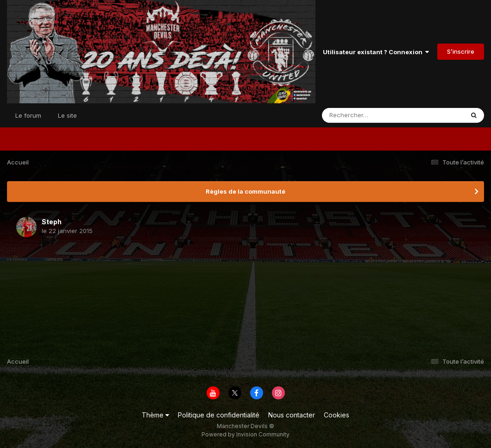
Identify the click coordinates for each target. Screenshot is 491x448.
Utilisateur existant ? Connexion (376, 52)
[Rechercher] (366, 115)
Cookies (337, 415)
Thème (155, 415)
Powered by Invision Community (245, 434)
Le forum (28, 115)
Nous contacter (292, 415)
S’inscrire (461, 51)
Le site (67, 115)
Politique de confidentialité (219, 415)
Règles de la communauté (245, 191)
